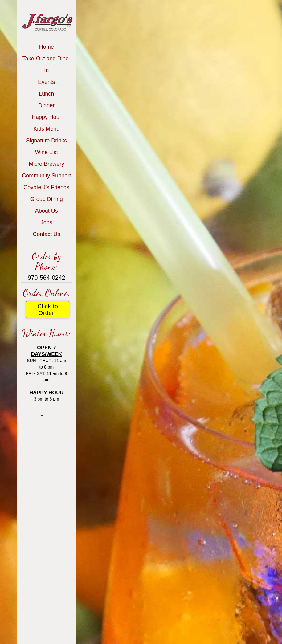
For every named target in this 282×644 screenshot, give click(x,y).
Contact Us (46, 234)
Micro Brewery (46, 164)
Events (46, 82)
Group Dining (47, 199)
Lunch (46, 94)
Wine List (47, 152)
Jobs (47, 222)
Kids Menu (46, 129)
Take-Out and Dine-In (47, 64)
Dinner (46, 105)
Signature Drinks (46, 141)
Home (47, 47)
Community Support (46, 176)
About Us (47, 211)
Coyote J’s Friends (46, 187)
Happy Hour (47, 117)
